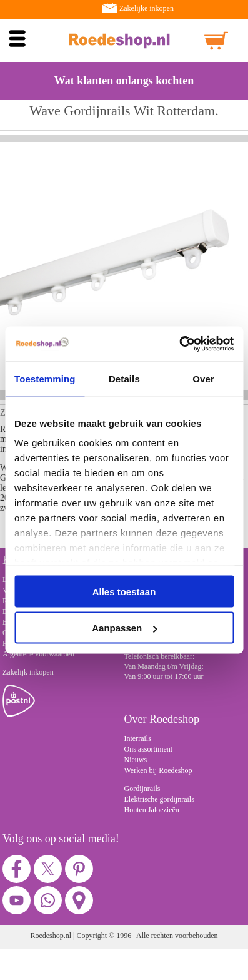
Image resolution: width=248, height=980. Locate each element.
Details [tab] (124, 378)
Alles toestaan (124, 591)
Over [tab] (203, 378)
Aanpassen (124, 628)
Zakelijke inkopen (146, 8)
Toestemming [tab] (45, 378)
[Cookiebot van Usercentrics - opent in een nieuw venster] (179, 344)
